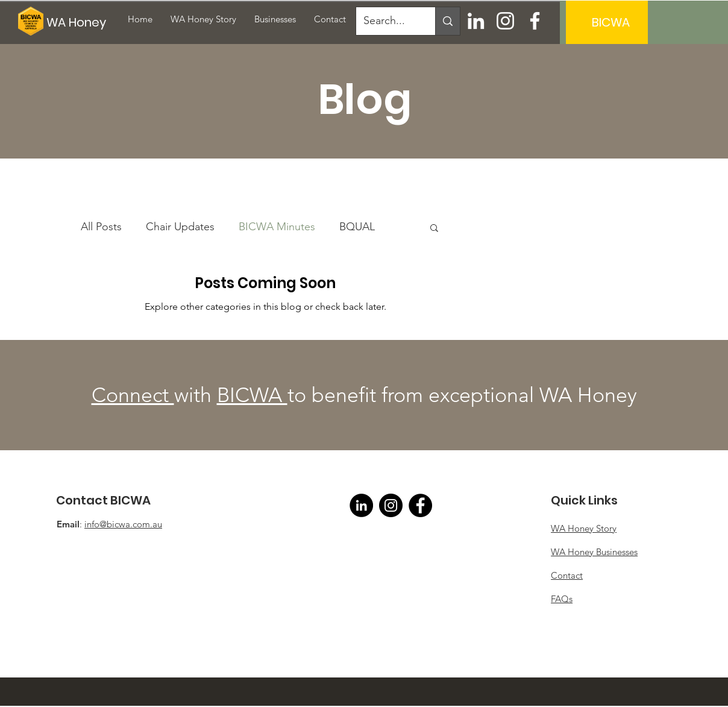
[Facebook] (535, 21)
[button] (434, 229)
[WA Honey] (81, 22)
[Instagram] (505, 21)
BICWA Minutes (277, 227)
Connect (133, 395)
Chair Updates (180, 227)
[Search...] (387, 21)
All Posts (101, 227)
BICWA (252, 395)
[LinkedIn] (476, 21)
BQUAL (357, 227)
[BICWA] (610, 22)
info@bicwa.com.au (123, 524)
